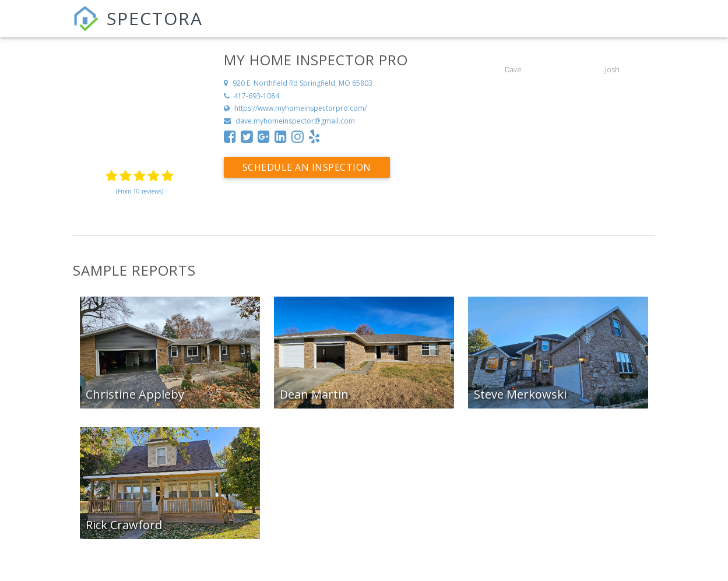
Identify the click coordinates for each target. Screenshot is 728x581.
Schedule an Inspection (307, 167)
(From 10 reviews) (140, 191)
